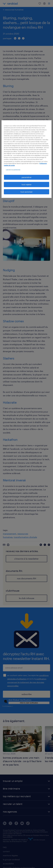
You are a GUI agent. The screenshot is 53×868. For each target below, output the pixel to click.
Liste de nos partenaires (13, 170)
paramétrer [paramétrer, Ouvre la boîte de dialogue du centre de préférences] (27, 177)
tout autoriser (26, 192)
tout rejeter (27, 184)
